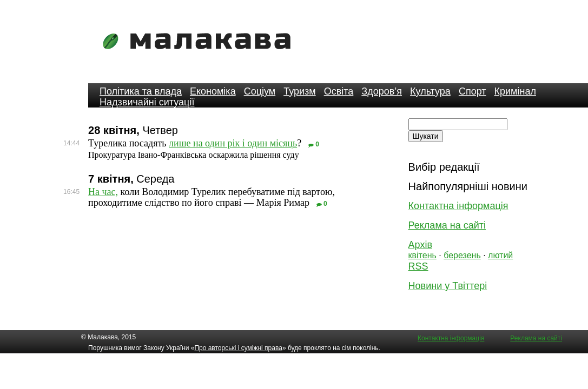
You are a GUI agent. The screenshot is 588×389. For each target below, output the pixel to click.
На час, (103, 192)
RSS (418, 266)
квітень (422, 255)
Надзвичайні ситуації (147, 102)
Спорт (473, 91)
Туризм (299, 91)
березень (462, 255)
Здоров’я (382, 91)
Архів (420, 245)
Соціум (260, 91)
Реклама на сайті (447, 225)
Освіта (339, 91)
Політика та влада (141, 91)
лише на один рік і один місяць (233, 143)
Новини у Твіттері (448, 286)
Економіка (213, 91)
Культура (430, 91)
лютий (500, 255)
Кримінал (515, 91)
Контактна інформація (458, 206)
